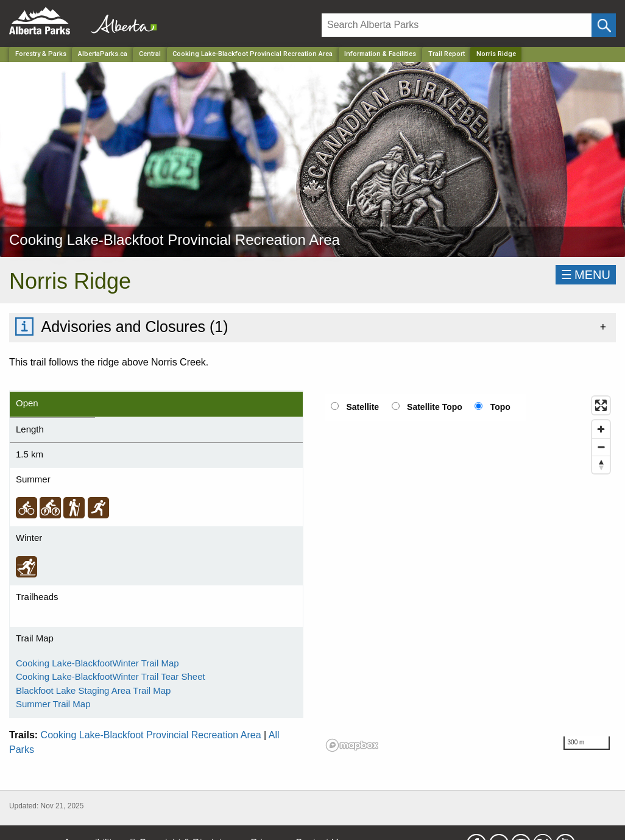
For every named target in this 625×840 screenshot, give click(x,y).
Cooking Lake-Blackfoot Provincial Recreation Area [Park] (252, 54)
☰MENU (586, 275)
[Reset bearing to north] (601, 464)
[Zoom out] (601, 447)
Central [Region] (150, 54)
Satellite (362, 407)
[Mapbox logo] (352, 745)
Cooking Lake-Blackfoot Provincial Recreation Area (151, 735)
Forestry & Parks (41, 54)
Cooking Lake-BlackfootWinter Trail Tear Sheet (111, 676)
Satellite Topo (435, 407)
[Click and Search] (604, 25)
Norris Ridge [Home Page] (496, 54)
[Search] (457, 25)
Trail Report (447, 54)
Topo (500, 407)
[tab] (312, 327)
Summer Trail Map (53, 704)
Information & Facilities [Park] (380, 54)
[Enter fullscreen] (601, 405)
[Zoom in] (601, 429)
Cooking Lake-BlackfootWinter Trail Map (97, 663)
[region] (469, 573)
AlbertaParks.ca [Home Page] (103, 54)
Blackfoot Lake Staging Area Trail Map (93, 690)
